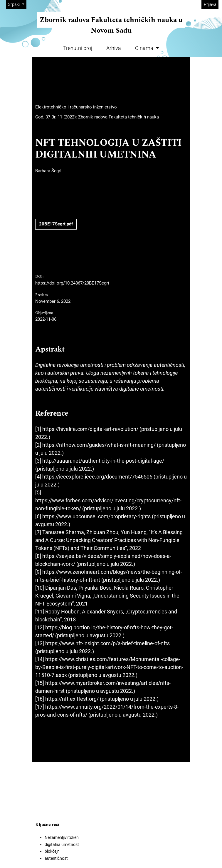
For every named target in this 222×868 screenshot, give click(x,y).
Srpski (17, 4)
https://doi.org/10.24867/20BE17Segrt (72, 283)
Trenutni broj (78, 48)
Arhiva (114, 48)
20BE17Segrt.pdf (56, 224)
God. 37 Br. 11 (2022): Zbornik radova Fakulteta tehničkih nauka (97, 117)
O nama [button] (145, 48)
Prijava (210, 4)
